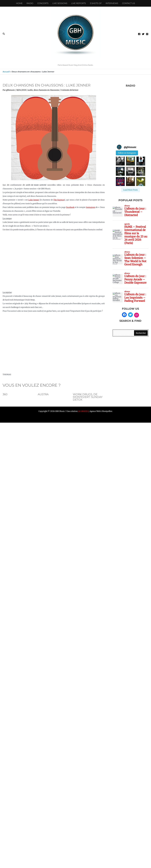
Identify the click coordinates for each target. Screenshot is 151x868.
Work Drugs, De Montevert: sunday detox (88, 397)
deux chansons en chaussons (46, 90)
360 (5, 394)
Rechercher (141, 333)
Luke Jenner (34, 200)
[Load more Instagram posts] (130, 190)
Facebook (70, 207)
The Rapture (59, 200)
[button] (4, 34)
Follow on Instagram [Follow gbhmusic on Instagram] (127, 153)
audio (30, 90)
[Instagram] (147, 34)
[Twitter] (143, 34)
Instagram (91, 207)
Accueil (6, 72)
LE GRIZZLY (83, 411)
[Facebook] (139, 34)
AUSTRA (43, 394)
